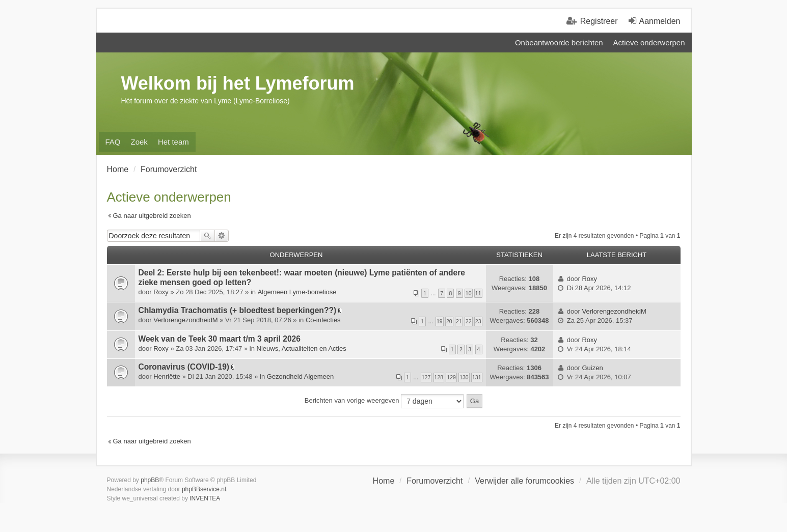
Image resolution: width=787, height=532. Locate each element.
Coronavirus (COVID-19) (184, 367)
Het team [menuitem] (173, 142)
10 (469, 293)
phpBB (150, 480)
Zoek (207, 236)
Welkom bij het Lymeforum (238, 83)
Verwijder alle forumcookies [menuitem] (524, 481)
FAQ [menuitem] (113, 142)
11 (478, 293)
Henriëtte (167, 376)
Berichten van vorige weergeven (384, 401)
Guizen (592, 368)
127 (426, 377)
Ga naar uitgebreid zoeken (152, 216)
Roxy (161, 292)
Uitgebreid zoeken (222, 236)
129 (451, 377)
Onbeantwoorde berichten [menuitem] (559, 43)
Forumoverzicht (435, 481)
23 (478, 321)
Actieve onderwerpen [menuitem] (649, 43)
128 (439, 377)
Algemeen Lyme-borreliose (297, 292)
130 (464, 377)
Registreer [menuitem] (599, 21)
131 (477, 377)
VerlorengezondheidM (185, 320)
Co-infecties (323, 320)
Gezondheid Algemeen (301, 376)
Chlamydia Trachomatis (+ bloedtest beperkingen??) (238, 310)
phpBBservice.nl (204, 489)
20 (449, 321)
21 (459, 321)
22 (469, 321)
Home (384, 481)
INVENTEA (205, 498)
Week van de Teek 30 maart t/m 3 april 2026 (220, 339)
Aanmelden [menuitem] (660, 21)
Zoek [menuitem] (139, 142)
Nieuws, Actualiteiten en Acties (302, 348)
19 (440, 321)
